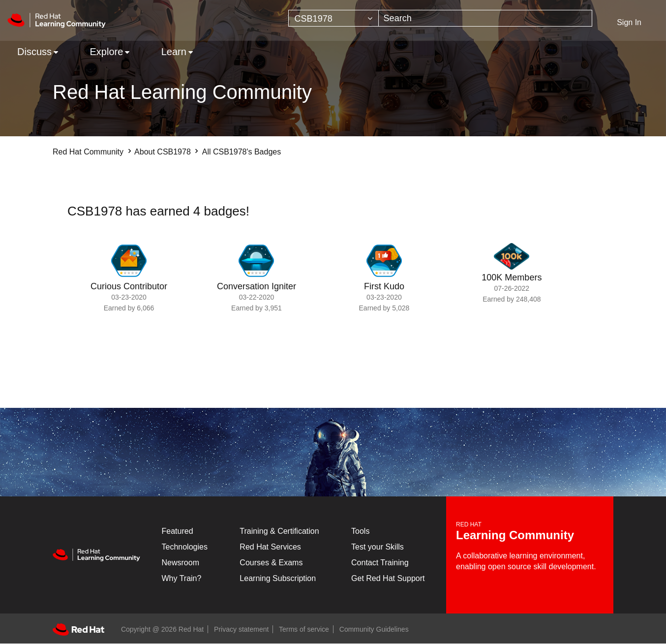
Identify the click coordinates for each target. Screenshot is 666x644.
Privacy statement (241, 629)
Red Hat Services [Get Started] (270, 547)
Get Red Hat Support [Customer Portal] (388, 578)
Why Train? (182, 578)
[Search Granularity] (333, 18)
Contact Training (380, 563)
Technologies (185, 547)
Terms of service (304, 629)
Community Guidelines (374, 629)
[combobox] (485, 18)
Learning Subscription (278, 578)
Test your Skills (378, 547)
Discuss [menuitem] (34, 52)
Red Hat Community (88, 152)
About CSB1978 (163, 152)
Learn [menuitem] (174, 52)
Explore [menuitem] (106, 52)
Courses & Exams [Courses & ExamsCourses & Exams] (271, 563)
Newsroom (181, 563)
